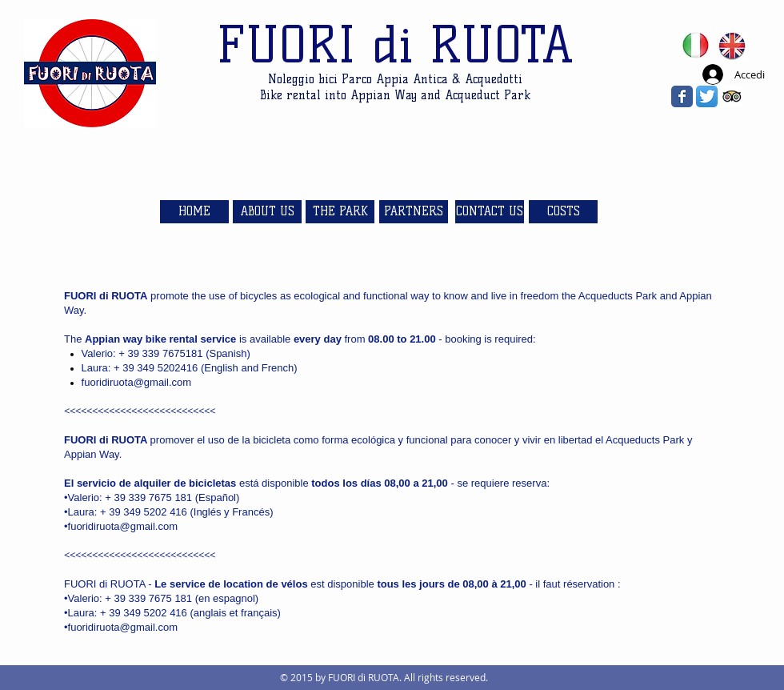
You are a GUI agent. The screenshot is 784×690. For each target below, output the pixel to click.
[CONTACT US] (490, 212)
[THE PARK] (340, 212)
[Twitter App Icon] (707, 96)
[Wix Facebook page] (682, 96)
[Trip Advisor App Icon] (732, 96)
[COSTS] (563, 212)
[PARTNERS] (414, 212)
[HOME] (194, 212)
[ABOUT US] (267, 212)
